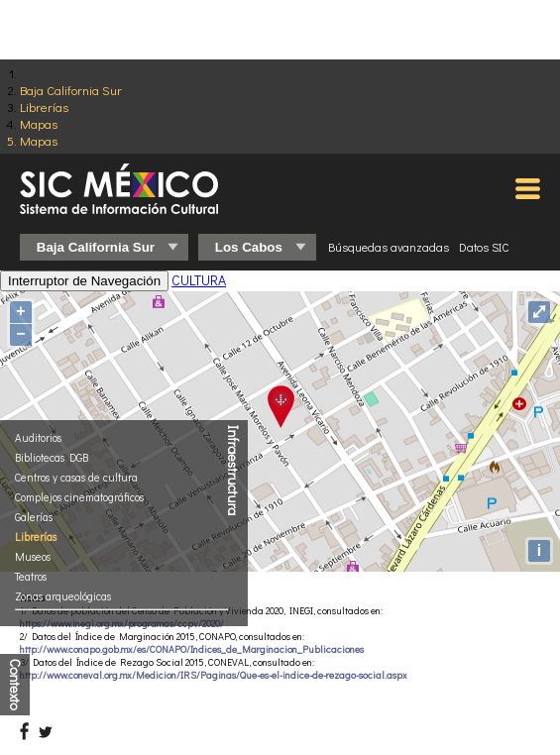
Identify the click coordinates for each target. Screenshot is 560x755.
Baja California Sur (71, 90)
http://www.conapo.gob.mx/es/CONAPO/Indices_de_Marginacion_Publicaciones (192, 649)
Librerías (44, 107)
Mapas (39, 123)
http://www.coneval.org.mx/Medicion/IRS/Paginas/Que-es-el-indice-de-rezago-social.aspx (214, 675)
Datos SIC (484, 247)
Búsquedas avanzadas (389, 247)
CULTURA (199, 280)
